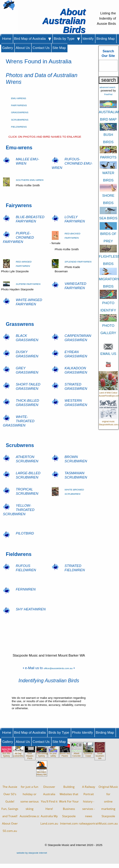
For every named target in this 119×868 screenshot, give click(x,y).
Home (7, 39)
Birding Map (106, 39)
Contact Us (41, 48)
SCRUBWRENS (20, 120)
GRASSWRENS (20, 112)
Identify (88, 39)
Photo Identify (83, 732)
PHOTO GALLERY (108, 325)
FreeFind (108, 94)
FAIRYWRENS (19, 105)
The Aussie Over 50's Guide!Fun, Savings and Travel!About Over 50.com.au (10, 809)
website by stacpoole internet (32, 853)
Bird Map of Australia (33, 39)
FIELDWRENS (19, 127)
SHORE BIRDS (108, 195)
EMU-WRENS (19, 98)
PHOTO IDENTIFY (108, 302)
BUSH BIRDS (108, 134)
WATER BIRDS (108, 172)
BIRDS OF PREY (108, 233)
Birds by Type (67, 39)
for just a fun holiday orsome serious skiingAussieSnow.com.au (33, 801)
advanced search (107, 87)
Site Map (59, 48)
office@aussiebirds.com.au (58, 668)
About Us (23, 48)
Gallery (8, 48)
